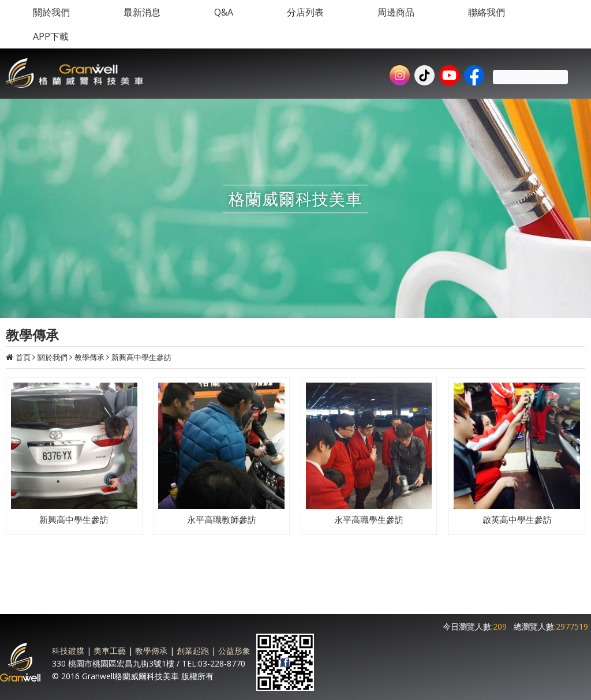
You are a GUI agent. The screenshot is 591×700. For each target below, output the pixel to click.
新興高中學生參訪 (141, 357)
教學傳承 (89, 357)
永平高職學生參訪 (369, 519)
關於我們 (53, 357)
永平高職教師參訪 (222, 519)
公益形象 (234, 651)
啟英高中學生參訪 (517, 519)
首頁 (23, 357)
